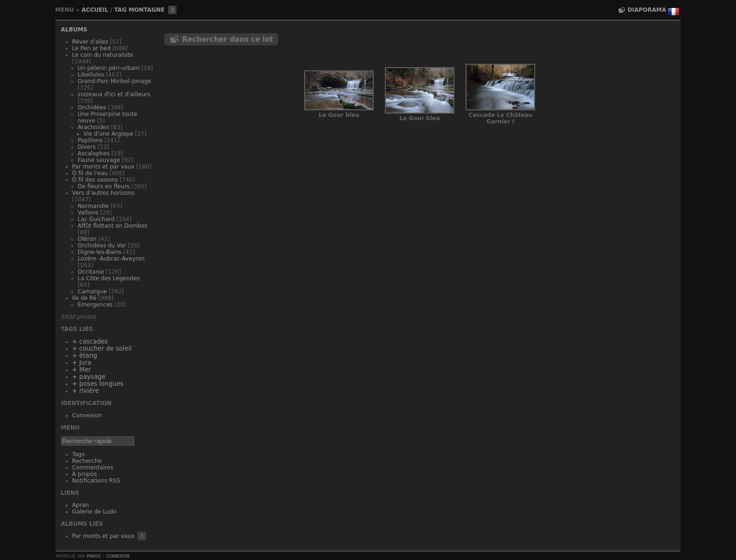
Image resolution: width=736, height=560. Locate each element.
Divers (87, 147)
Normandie (93, 206)
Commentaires (93, 468)
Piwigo (94, 556)
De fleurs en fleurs (104, 186)
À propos (85, 474)
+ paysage (89, 377)
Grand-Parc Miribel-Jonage (115, 81)
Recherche (87, 461)
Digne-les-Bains (100, 252)
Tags (79, 454)
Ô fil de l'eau (90, 173)
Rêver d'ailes (90, 42)
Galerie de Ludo (95, 512)
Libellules (91, 75)
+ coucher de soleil (102, 349)
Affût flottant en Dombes (113, 226)
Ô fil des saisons (95, 180)
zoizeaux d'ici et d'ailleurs (114, 94)
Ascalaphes (94, 153)
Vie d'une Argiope (108, 134)
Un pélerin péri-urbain (109, 68)
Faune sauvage (99, 160)
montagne (147, 10)
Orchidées (92, 107)
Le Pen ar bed (92, 48)
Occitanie (91, 272)
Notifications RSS (96, 481)
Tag (120, 10)
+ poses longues (98, 384)
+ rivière (86, 391)
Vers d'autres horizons (103, 193)
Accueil (95, 10)
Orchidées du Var (102, 245)
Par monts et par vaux (103, 167)
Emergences (95, 305)
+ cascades (90, 341)
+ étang (85, 356)
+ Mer (82, 370)
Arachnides (94, 127)
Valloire (88, 213)
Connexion (87, 415)
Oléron (87, 239)
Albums (74, 30)
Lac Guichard (96, 219)
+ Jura (82, 363)
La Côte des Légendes (109, 278)
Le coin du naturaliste (103, 55)
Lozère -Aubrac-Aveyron (111, 259)
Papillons (90, 140)
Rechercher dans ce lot (228, 39)
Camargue (92, 292)
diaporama (647, 10)
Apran (81, 505)
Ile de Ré (84, 298)
